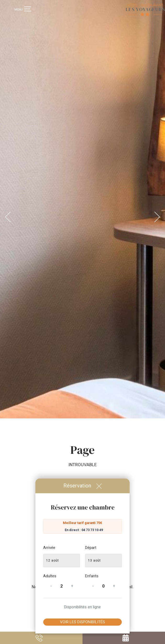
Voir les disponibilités (82, 622)
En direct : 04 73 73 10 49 (84, 530)
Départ (91, 548)
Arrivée (49, 548)
